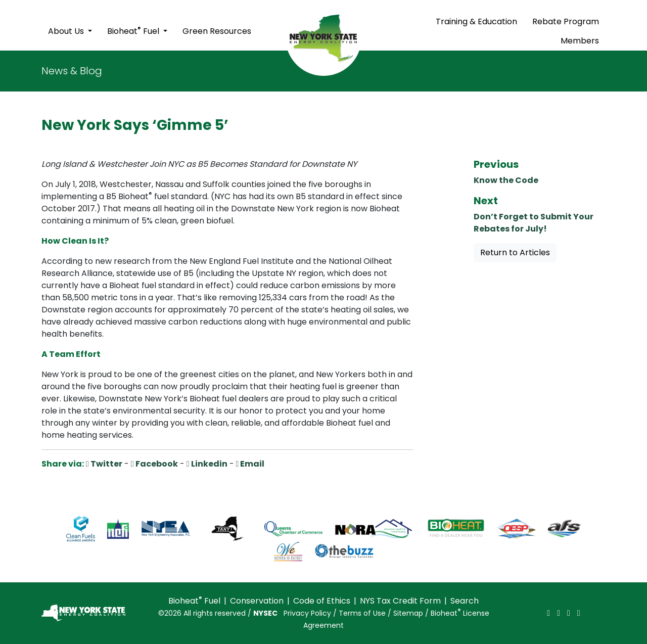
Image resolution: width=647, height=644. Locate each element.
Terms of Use (362, 613)
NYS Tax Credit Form (400, 601)
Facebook (154, 464)
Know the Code (506, 180)
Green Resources (217, 31)
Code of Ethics (322, 601)
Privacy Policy (307, 613)
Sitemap (408, 613)
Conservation (257, 601)
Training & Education (476, 21)
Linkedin (207, 464)
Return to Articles (515, 252)
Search (465, 601)
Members (580, 41)
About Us (67, 31)
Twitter (104, 464)
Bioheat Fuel (134, 31)
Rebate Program (566, 21)
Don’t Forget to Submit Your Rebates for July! (534, 223)
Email (250, 464)
